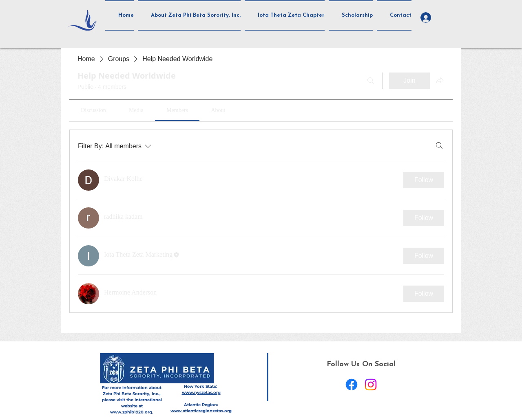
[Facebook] (352, 385)
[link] (93, 110)
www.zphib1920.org (131, 412)
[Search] (371, 81)
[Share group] (440, 80)
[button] (189, 15)
